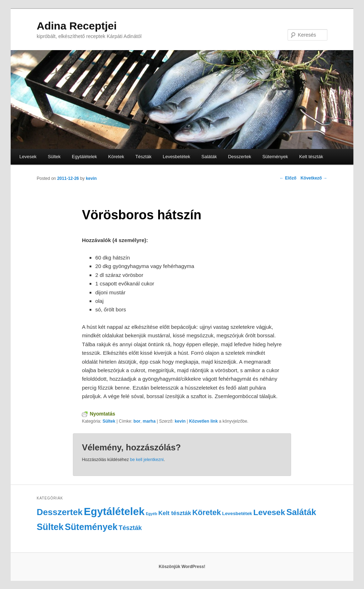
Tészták (144, 157)
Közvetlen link (204, 421)
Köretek (116, 157)
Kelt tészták (311, 157)
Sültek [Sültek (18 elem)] (50, 527)
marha (149, 421)
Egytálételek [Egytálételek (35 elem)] (114, 511)
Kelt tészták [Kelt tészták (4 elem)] (175, 513)
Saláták (209, 157)
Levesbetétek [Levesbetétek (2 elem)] (237, 513)
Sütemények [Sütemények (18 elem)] (91, 527)
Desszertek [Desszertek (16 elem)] (60, 512)
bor (137, 421)
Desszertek (239, 157)
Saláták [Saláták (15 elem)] (301, 512)
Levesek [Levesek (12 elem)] (269, 512)
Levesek (28, 157)
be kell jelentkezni (147, 460)
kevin (91, 178)
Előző (288, 178)
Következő (314, 178)
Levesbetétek (176, 157)
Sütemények (275, 157)
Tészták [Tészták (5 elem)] (130, 528)
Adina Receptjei (77, 26)
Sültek (54, 157)
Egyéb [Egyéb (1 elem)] (151, 514)
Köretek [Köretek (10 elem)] (207, 512)
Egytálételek (84, 157)
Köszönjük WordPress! (182, 567)
